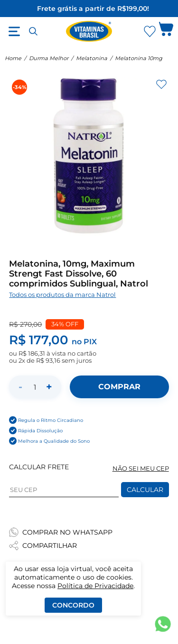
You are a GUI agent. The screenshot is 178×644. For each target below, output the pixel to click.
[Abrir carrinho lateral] (166, 31)
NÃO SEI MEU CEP (141, 469)
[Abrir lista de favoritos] (150, 31)
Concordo (73, 605)
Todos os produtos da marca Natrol (62, 295)
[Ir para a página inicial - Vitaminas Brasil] (89, 31)
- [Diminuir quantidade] (20, 387)
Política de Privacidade (95, 586)
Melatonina (92, 58)
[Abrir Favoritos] (150, 31)
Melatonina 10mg (139, 58)
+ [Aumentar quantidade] (49, 387)
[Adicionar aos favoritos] (161, 84)
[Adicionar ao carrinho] (119, 387)
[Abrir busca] (33, 31)
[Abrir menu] (14, 31)
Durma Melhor (49, 58)
